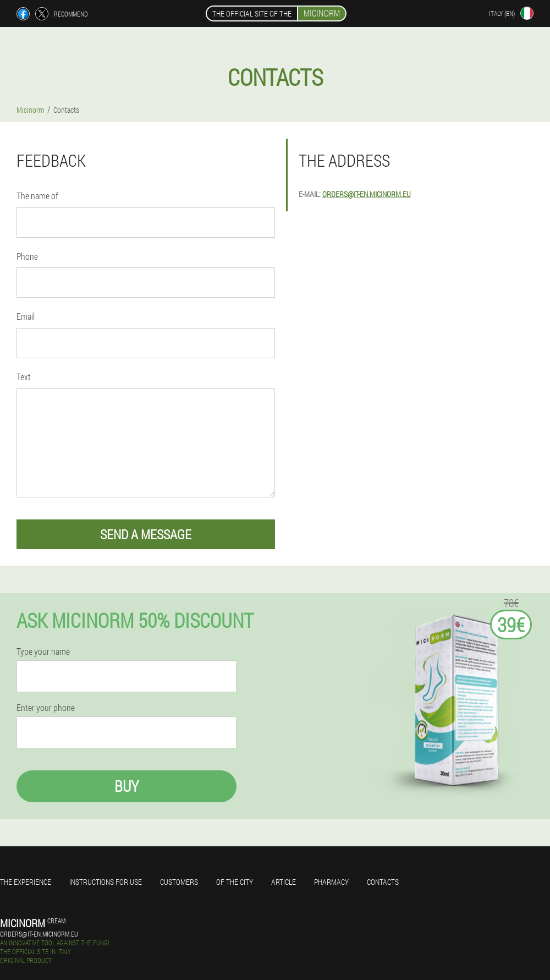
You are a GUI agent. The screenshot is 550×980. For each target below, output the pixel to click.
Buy (127, 786)
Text (24, 377)
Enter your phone (46, 708)
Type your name (43, 651)
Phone (27, 256)
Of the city (235, 882)
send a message (146, 534)
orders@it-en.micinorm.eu (367, 194)
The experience (26, 882)
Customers (179, 882)
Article (284, 882)
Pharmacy (331, 882)
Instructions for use (106, 882)
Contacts (383, 882)
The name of (37, 196)
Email (26, 316)
